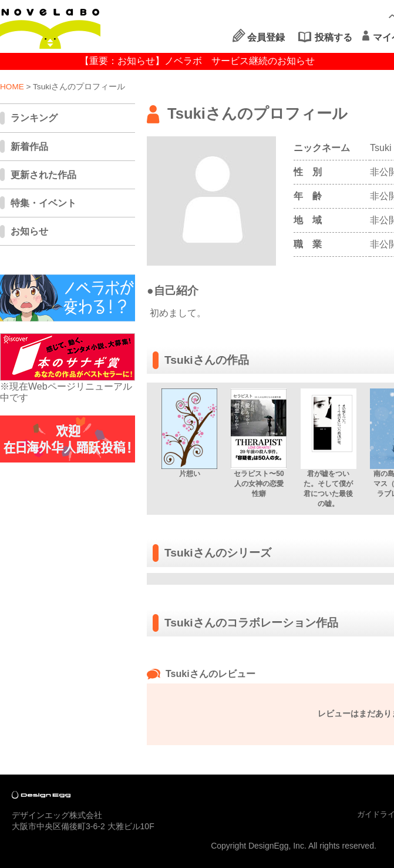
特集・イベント (43, 203)
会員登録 (266, 37)
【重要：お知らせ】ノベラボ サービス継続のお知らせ (197, 61)
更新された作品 (43, 175)
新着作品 (29, 147)
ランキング (34, 118)
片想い (190, 474)
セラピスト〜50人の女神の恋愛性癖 (259, 484)
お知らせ (29, 231)
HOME (12, 87)
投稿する (334, 37)
